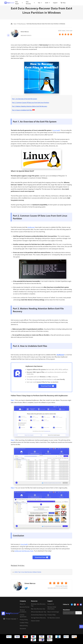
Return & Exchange (53, 612)
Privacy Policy (24, 620)
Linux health (56, 130)
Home (15, 24)
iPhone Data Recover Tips (39, 612)
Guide (47, 3)
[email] (69, 613)
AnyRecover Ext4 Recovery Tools (24, 551)
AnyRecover (31, 227)
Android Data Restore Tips (39, 615)
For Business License (54, 618)
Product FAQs (52, 615)
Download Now (47, 386)
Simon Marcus (26, 32)
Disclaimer (23, 629)
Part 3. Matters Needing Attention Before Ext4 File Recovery (30, 106)
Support (55, 3)
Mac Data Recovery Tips (38, 609)
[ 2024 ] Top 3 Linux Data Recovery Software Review (28, 572)
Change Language (10, 619)
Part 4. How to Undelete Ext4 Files (24, 110)
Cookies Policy (24, 623)
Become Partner (25, 607)
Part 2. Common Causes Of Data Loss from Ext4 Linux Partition (31, 103)
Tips (40, 3)
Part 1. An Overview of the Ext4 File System (25, 99)
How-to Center (35, 621)
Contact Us (51, 604)
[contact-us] (81, 627)
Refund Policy (24, 626)
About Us (23, 604)
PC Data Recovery (23, 24)
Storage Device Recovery (38, 618)
